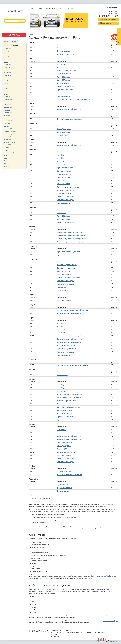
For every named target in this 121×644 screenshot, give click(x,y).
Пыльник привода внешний (66, 346)
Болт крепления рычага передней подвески (72, 310)
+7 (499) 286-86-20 (109, 16)
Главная (31, 34)
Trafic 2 (6, 158)
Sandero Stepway (9, 134)
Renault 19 (7, 118)
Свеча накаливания (64, 132)
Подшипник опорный (64, 410)
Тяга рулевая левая (64, 93)
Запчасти (6, 41)
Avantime (7, 49)
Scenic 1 (7, 137)
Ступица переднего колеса (66, 349)
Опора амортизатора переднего (68, 407)
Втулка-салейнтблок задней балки (69, 252)
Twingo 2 (7, 164)
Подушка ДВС (62, 449)
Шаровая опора (62, 135)
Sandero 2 (7, 129)
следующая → (48, 498)
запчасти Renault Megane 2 (45, 591)
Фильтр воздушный (64, 96)
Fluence (6, 70)
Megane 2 (7, 110)
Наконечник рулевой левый (67, 265)
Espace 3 (7, 65)
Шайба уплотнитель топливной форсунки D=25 (74, 99)
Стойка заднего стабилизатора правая (71, 235)
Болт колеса (61, 64)
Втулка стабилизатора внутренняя (69, 394)
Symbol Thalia (8, 153)
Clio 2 (6, 54)
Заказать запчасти (106, 23)
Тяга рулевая (61, 287)
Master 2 (7, 102)
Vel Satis (7, 166)
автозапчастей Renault (104, 526)
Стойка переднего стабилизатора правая (72, 242)
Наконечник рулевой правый (67, 268)
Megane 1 (7, 107)
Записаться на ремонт (107, 19)
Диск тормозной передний (66, 70)
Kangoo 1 (7, 73)
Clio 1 (6, 51)
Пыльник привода (63, 51)
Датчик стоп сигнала (64, 171)
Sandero (7, 126)
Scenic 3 (7, 145)
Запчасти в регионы (36, 8)
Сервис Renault (50, 8)
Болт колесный (62, 375)
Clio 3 (6, 57)
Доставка (61, 8)
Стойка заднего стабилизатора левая (70, 232)
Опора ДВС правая (64, 77)
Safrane (6, 123)
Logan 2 (6, 97)
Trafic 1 (6, 155)
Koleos (6, 78)
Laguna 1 (7, 81)
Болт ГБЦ (60, 155)
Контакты (71, 8)
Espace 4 (7, 67)
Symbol (6, 150)
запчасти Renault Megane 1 (109, 577)
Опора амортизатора (64, 443)
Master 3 (7, 105)
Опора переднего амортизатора (68, 187)
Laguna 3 (7, 86)
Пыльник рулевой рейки (65, 54)
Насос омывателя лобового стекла (69, 109)
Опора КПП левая (63, 80)
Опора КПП (61, 181)
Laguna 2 (7, 83)
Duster (6, 62)
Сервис (15, 41)
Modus (6, 115)
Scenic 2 (7, 139)
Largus (6, 89)
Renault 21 (7, 121)
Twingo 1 (7, 161)
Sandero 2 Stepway (10, 131)
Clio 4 (6, 59)
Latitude (6, 91)
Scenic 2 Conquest (10, 142)
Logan (6, 94)
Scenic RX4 (8, 147)
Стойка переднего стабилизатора (69, 278)
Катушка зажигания (64, 74)
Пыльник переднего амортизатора (69, 119)
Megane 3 (7, 113)
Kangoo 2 (7, 75)
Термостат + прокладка (65, 87)
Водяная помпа (62, 485)
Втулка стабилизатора (65, 48)
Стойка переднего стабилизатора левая (71, 239)
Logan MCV (8, 99)
